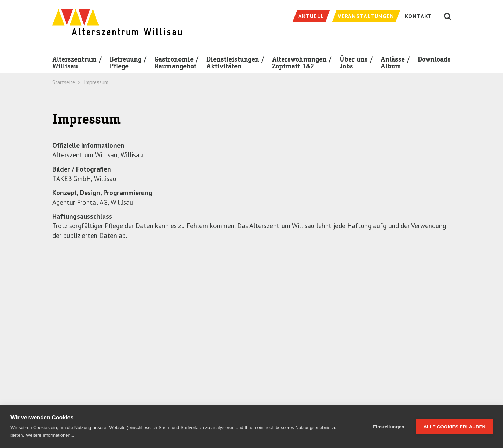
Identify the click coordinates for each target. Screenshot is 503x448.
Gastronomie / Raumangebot (177, 64)
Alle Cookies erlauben (454, 427)
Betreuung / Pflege (128, 64)
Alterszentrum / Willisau (77, 64)
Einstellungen (389, 427)
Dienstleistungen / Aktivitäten (235, 64)
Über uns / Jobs (356, 64)
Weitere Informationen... (50, 435)
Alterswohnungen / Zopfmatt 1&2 (302, 63)
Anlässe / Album (395, 64)
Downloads (434, 59)
